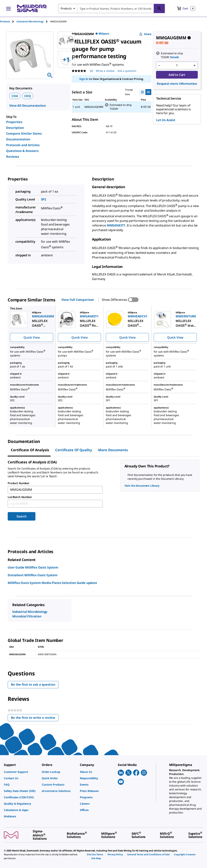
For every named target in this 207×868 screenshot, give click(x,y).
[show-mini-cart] (186, 8)
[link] (21, 772)
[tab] (8, 21)
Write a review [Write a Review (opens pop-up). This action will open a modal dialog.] (105, 71)
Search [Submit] (21, 516)
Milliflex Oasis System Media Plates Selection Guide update (52, 583)
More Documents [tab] (113, 450)
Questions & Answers (22, 151)
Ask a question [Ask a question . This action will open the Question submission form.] (127, 71)
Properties (14, 122)
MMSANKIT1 (116, 225)
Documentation (18, 139)
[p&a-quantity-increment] (194, 65)
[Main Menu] (8, 8)
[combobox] (111, 8)
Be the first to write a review (35, 718)
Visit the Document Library (142, 486)
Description (15, 128)
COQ (28, 96)
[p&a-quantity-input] (177, 65)
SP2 (44, 199)
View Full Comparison (78, 300)
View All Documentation (27, 106)
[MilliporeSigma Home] (32, 8)
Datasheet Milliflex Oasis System (33, 575)
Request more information (177, 84)
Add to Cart (177, 75)
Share (145, 34)
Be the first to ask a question (33, 684)
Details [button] (174, 57)
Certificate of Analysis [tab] (30, 450)
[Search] (159, 8)
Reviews (13, 157)
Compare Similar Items (24, 133)
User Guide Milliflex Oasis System (33, 567)
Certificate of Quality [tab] (74, 450)
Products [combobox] (66, 8)
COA (15, 96)
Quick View (32, 337)
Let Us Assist (166, 120)
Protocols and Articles (23, 145)
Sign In (84, 79)
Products (5, 21)
